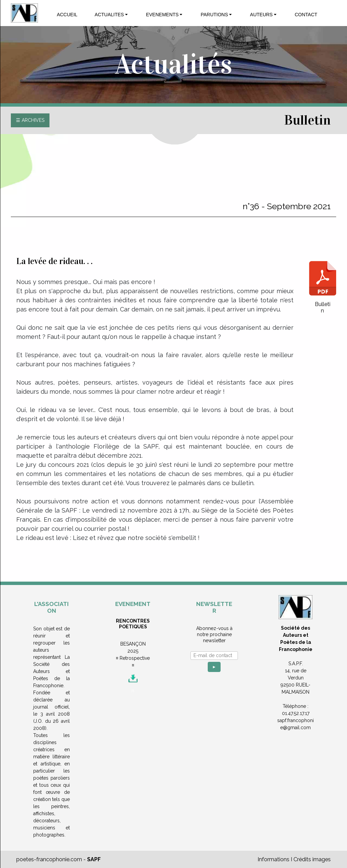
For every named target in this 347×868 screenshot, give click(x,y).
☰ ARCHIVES (30, 120)
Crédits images (312, 859)
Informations (273, 859)
